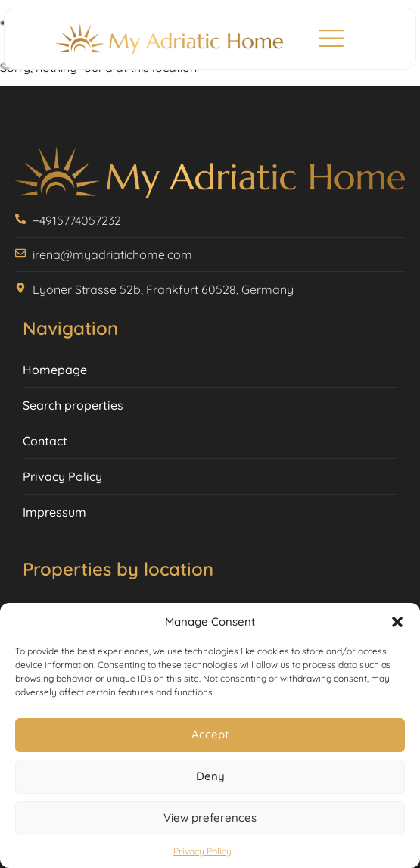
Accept (210, 734)
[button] (397, 622)
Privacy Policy (202, 851)
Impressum (54, 512)
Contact (45, 441)
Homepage (55, 370)
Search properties (73, 405)
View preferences (210, 818)
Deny (210, 776)
